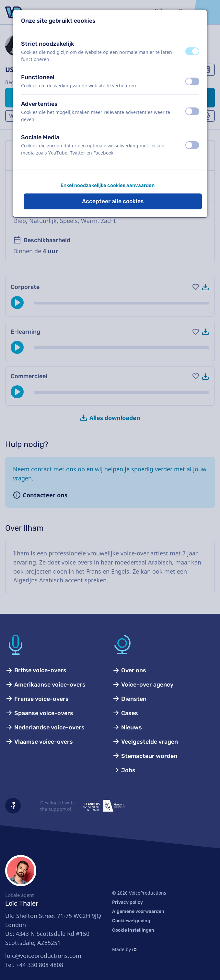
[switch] (192, 51)
